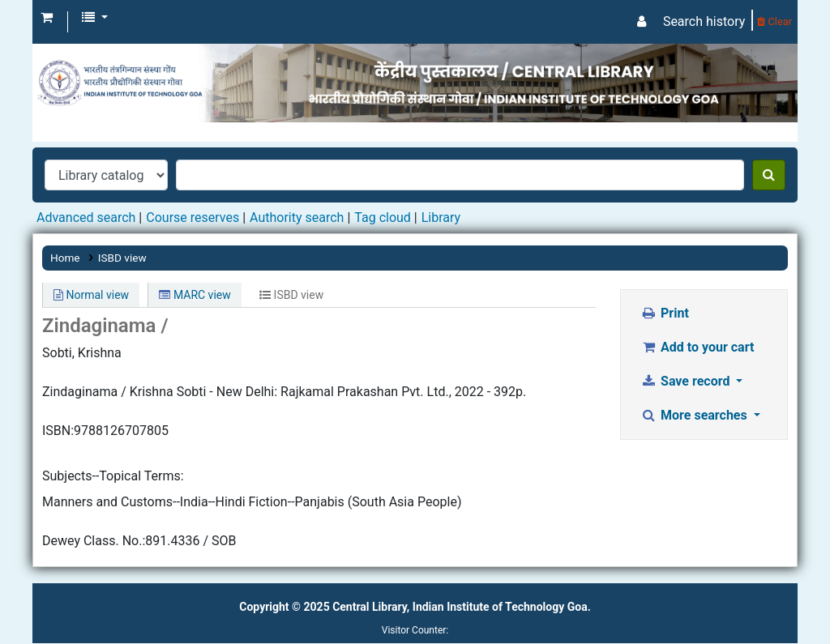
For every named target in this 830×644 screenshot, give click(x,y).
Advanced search (86, 218)
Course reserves (193, 218)
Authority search (297, 218)
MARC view (195, 295)
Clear (774, 21)
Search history (704, 21)
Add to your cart (698, 347)
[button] (47, 18)
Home (65, 258)
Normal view (91, 295)
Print (665, 313)
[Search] (769, 175)
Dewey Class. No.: (94, 541)
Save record (687, 381)
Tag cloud (383, 218)
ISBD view (122, 258)
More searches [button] (696, 415)
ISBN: (58, 431)
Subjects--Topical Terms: (113, 476)
